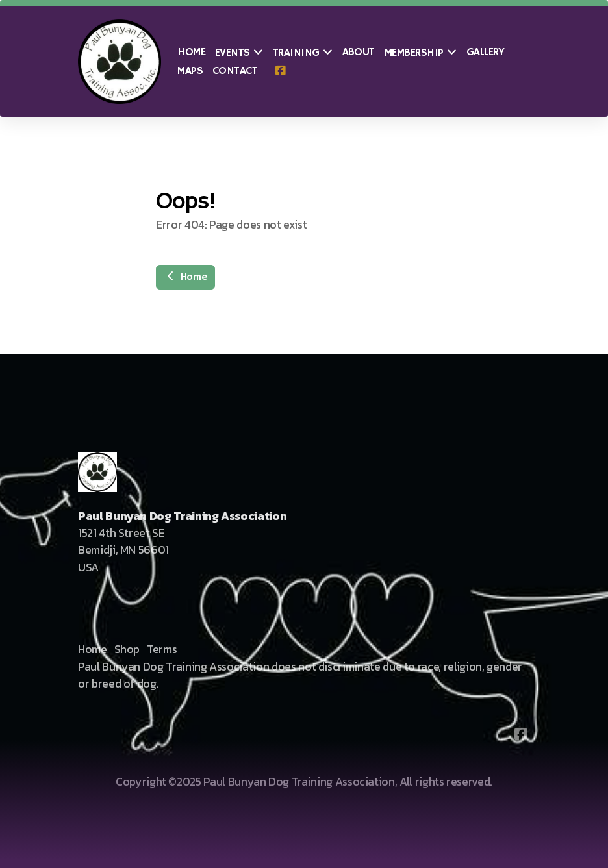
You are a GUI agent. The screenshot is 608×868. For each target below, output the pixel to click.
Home (185, 277)
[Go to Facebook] (280, 71)
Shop (127, 649)
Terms (162, 649)
